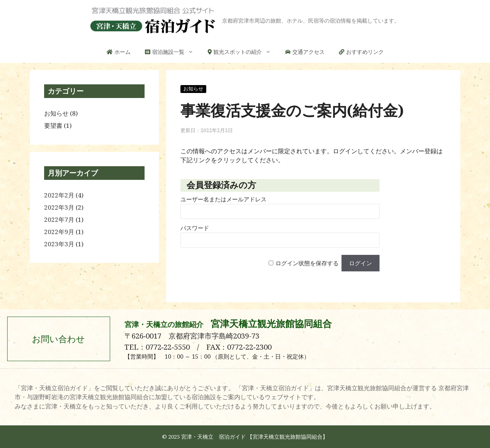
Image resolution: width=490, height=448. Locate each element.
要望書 (53, 125)
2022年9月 (59, 232)
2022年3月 (59, 207)
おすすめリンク (365, 52)
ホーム (122, 52)
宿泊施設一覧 (176, 52)
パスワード (195, 228)
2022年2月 (59, 195)
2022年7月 (59, 220)
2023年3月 (59, 244)
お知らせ (193, 89)
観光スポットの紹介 (246, 52)
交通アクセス (308, 52)
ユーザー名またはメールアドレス (223, 199)
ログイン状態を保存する (307, 263)
